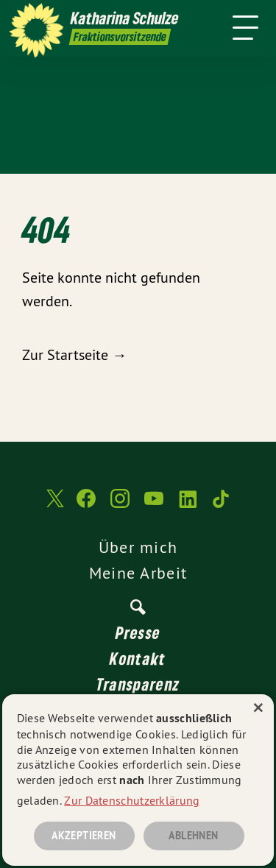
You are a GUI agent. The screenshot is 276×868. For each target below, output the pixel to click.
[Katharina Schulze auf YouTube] (154, 506)
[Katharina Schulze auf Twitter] (54, 506)
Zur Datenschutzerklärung (132, 800)
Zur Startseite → (74, 354)
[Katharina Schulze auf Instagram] (120, 506)
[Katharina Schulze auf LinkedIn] (188, 506)
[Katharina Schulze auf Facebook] (86, 506)
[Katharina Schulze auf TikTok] (222, 506)
